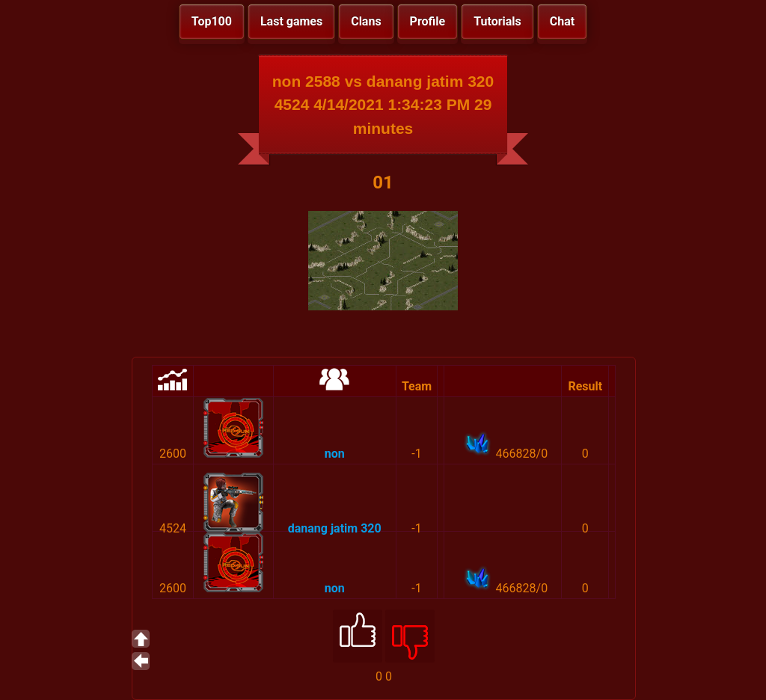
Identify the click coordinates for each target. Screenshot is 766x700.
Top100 (212, 21)
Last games (291, 21)
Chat (562, 21)
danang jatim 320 (335, 528)
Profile (428, 21)
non (335, 454)
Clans (366, 21)
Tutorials (497, 21)
